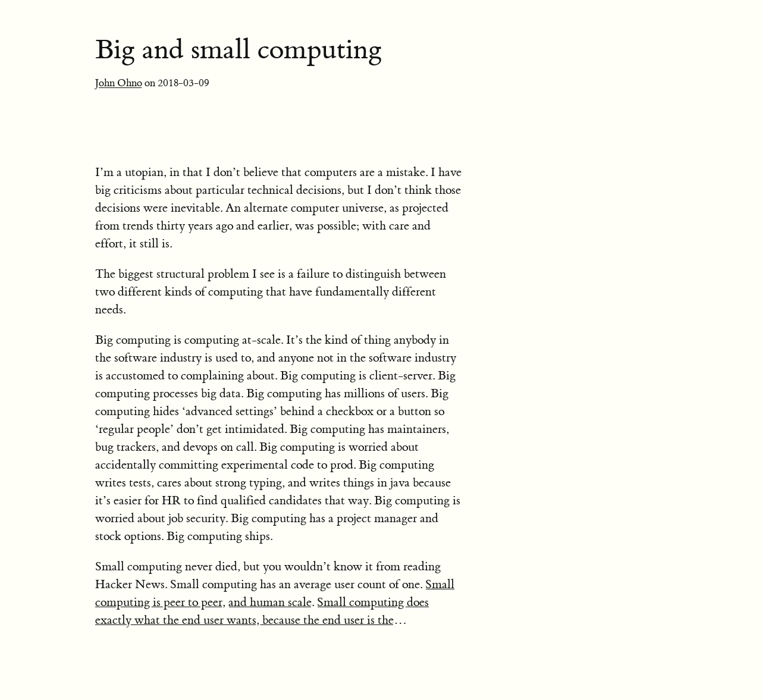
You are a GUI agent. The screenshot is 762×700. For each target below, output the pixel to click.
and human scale (270, 602)
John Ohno (119, 83)
